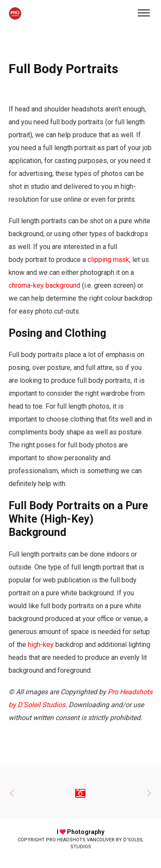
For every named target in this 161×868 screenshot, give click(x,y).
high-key (41, 645)
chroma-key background (44, 285)
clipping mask (108, 260)
